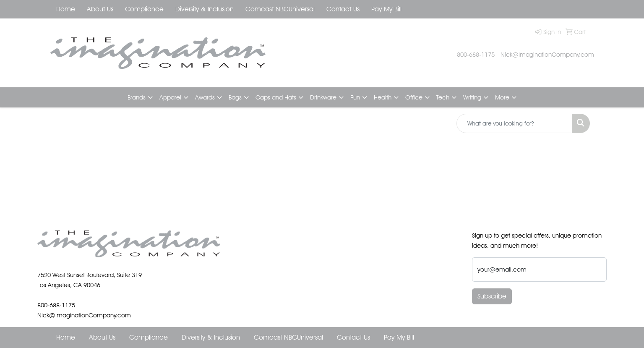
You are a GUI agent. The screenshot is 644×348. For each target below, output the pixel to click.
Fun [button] (355, 97)
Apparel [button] (170, 97)
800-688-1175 (476, 54)
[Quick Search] (514, 123)
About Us (100, 9)
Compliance (144, 9)
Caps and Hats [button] (276, 97)
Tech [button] (443, 97)
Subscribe (492, 296)
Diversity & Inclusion (205, 9)
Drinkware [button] (323, 97)
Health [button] (383, 97)
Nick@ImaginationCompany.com (547, 54)
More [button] (502, 97)
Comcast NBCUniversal (280, 9)
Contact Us (343, 9)
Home (66, 9)
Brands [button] (137, 97)
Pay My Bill (386, 9)
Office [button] (414, 97)
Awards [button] (205, 97)
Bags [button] (235, 97)
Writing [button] (472, 97)
